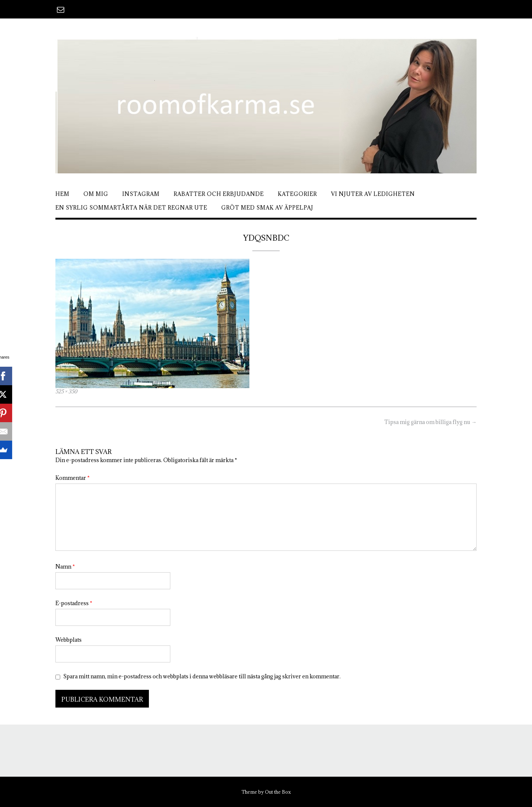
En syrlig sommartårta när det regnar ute (131, 208)
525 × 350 (66, 391)
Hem (62, 194)
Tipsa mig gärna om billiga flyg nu (430, 422)
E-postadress (74, 603)
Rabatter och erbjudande (219, 194)
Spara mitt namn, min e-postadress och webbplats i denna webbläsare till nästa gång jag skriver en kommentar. (202, 676)
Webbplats (69, 640)
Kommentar (73, 478)
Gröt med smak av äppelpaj (267, 208)
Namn (65, 567)
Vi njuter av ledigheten (373, 194)
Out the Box (278, 792)
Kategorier (297, 194)
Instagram (141, 194)
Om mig (96, 194)
